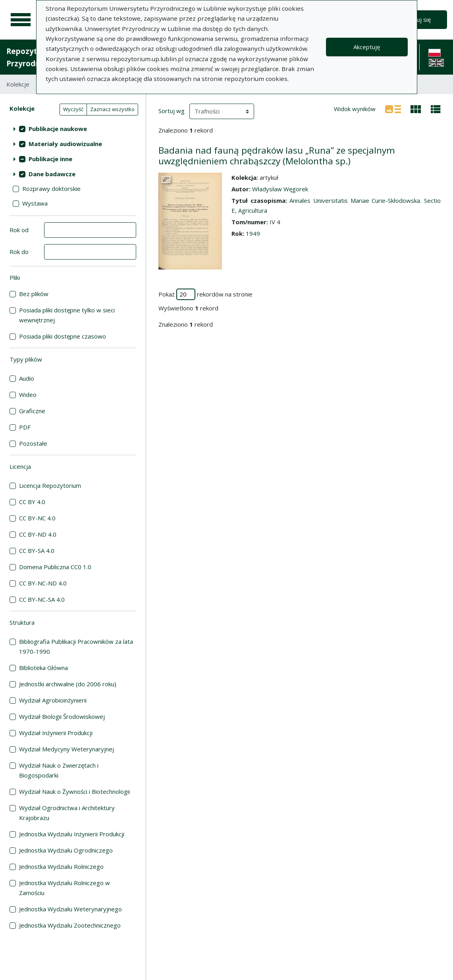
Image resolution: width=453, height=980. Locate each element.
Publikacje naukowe (58, 129)
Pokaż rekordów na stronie (205, 294)
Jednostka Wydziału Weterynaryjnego (70, 909)
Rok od (19, 230)
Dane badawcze (52, 174)
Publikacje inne (50, 159)
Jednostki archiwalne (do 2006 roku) (68, 684)
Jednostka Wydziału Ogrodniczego (66, 850)
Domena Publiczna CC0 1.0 (55, 567)
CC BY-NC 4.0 (37, 518)
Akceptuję (367, 47)
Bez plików (34, 294)
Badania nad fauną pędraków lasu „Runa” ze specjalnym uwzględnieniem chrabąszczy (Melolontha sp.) (277, 156)
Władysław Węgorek (280, 189)
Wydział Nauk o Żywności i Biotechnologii (74, 791)
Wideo (28, 395)
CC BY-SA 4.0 (37, 551)
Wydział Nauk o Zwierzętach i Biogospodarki (59, 770)
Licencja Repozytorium (50, 485)
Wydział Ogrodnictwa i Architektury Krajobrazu (67, 813)
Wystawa (35, 203)
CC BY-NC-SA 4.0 (42, 599)
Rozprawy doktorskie (51, 189)
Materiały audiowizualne (65, 144)
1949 (253, 233)
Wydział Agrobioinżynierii (53, 700)
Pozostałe (33, 443)
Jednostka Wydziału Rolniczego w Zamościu (65, 888)
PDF (25, 427)
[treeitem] (73, 129)
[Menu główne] (21, 20)
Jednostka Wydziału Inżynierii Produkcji (72, 834)
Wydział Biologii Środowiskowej (62, 716)
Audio (27, 378)
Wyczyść (73, 109)
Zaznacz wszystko (112, 109)
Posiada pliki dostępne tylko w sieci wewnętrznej (67, 315)
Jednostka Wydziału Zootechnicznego (70, 925)
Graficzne (32, 411)
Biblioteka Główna (43, 668)
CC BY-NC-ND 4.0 (43, 583)
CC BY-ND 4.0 (38, 534)
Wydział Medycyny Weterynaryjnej (67, 749)
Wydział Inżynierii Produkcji (56, 733)
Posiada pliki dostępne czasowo (63, 336)
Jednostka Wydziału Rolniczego (61, 866)
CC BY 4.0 (32, 502)
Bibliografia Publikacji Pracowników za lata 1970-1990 (76, 646)
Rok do (19, 252)
